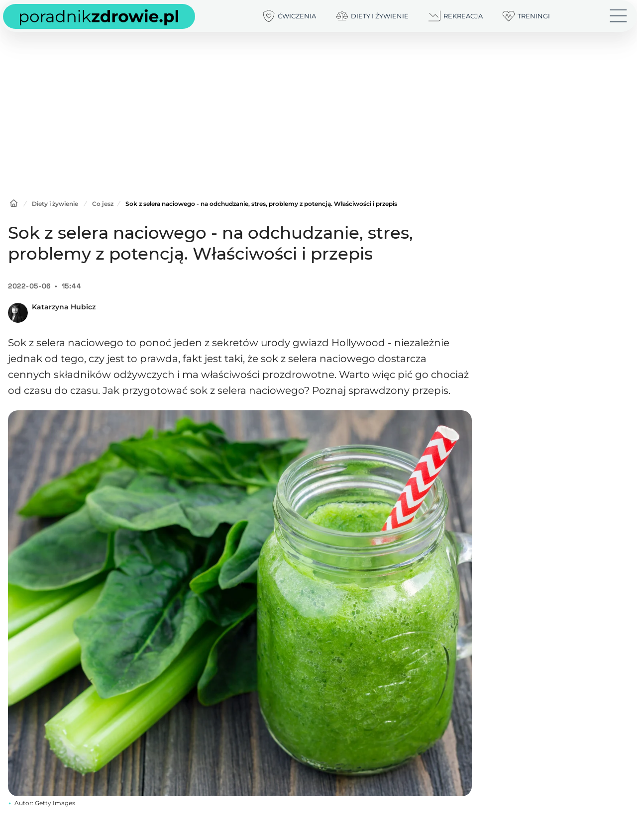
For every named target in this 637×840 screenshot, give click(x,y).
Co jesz (103, 204)
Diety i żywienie (55, 204)
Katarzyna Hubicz (64, 307)
